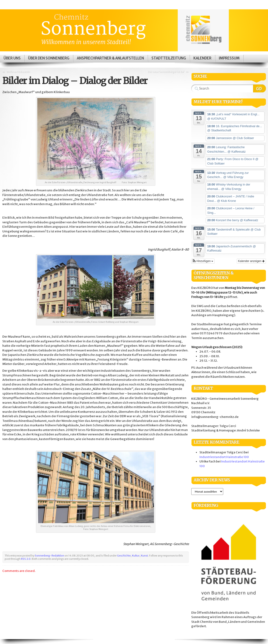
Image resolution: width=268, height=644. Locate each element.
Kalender (202, 58)
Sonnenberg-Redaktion (49, 556)
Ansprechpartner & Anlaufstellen (110, 58)
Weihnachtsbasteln (19, 72)
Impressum (229, 58)
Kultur (136, 556)
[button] (203, 261)
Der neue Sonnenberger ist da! (166, 72)
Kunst (144, 556)
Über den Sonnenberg (49, 58)
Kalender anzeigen (251, 261)
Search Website (259, 88)
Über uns (12, 58)
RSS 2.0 (26, 559)
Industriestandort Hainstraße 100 (224, 457)
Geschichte (124, 556)
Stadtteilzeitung (169, 58)
